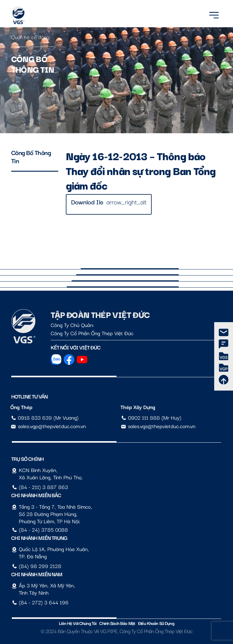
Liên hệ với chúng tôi (78, 623)
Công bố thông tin (31, 156)
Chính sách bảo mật (117, 623)
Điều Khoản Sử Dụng (156, 623)
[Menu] (214, 14)
